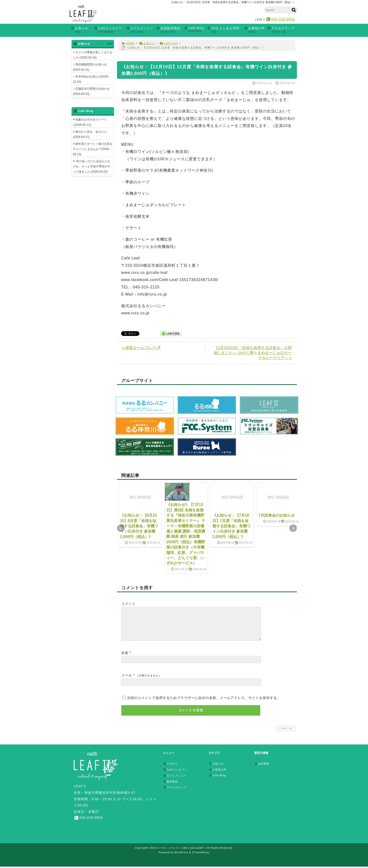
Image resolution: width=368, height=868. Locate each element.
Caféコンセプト (109, 30)
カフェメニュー (140, 30)
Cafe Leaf (169, 43)
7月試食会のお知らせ (277, 515)
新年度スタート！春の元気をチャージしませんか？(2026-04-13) (93, 149)
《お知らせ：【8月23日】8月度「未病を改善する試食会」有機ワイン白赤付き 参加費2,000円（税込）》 (139, 526)
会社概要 (262, 769)
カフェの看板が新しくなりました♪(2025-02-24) (93, 55)
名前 (125, 659)
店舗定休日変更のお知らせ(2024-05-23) (91, 91)
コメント (128, 604)
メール (127, 681)
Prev (121, 528)
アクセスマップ (282, 30)
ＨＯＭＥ (171, 769)
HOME (128, 43)
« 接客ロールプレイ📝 (141, 348)
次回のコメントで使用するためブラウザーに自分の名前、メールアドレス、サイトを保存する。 (204, 703)
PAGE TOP (285, 734)
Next (293, 528)
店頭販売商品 (169, 30)
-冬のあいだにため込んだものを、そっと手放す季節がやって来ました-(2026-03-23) (92, 166)
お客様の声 (254, 30)
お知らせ (81, 30)
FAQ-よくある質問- (225, 30)
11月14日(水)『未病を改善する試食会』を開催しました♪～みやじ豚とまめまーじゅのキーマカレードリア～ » (253, 353)
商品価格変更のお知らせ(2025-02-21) (90, 67)
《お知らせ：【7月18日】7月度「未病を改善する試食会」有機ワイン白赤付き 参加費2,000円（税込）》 (231, 526)
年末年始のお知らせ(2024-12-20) (91, 79)
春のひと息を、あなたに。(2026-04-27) (91, 134)
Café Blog (194, 30)
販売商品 (171, 787)
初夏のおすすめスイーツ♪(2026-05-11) (90, 122)
